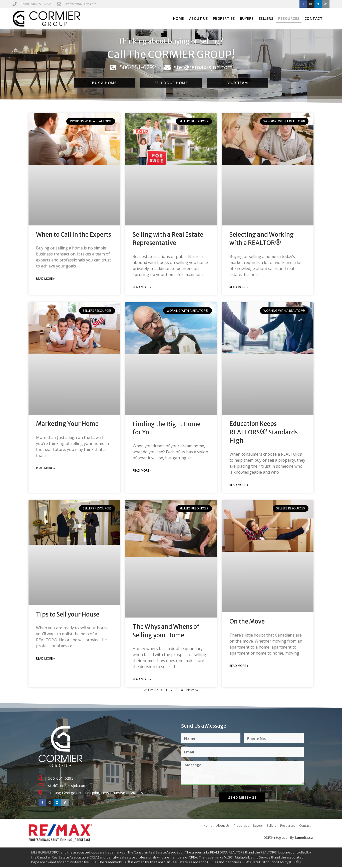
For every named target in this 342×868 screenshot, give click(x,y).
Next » (192, 691)
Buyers (247, 19)
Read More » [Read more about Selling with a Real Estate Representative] (142, 288)
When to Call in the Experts (74, 235)
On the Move (247, 622)
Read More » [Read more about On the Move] (239, 666)
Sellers (266, 19)
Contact (314, 19)
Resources (289, 19)
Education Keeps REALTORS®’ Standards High (264, 433)
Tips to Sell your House (68, 615)
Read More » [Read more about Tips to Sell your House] (45, 659)
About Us (199, 19)
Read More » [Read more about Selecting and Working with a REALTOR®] (239, 288)
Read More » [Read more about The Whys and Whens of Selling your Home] (142, 680)
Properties (224, 19)
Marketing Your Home (67, 424)
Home (179, 19)
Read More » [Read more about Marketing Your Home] (45, 469)
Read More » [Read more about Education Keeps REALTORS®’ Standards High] (239, 485)
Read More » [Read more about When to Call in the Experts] (45, 279)
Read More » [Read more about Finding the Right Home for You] (142, 471)
